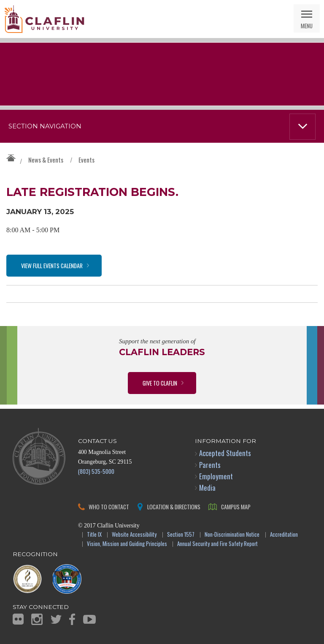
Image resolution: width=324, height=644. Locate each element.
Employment (216, 476)
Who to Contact (109, 507)
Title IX (94, 535)
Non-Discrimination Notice (232, 535)
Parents (210, 465)
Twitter (56, 619)
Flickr (18, 619)
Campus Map (236, 507)
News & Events (46, 160)
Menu (307, 26)
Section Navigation (45, 126)
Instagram (37, 619)
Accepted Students (225, 453)
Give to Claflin (160, 383)
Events (86, 160)
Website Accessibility (134, 535)
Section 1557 (181, 535)
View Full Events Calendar (52, 265)
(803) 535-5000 (96, 471)
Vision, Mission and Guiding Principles (127, 544)
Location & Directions (174, 507)
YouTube (89, 619)
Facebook (72, 619)
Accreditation (284, 535)
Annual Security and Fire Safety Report (217, 544)
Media (207, 488)
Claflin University (44, 19)
